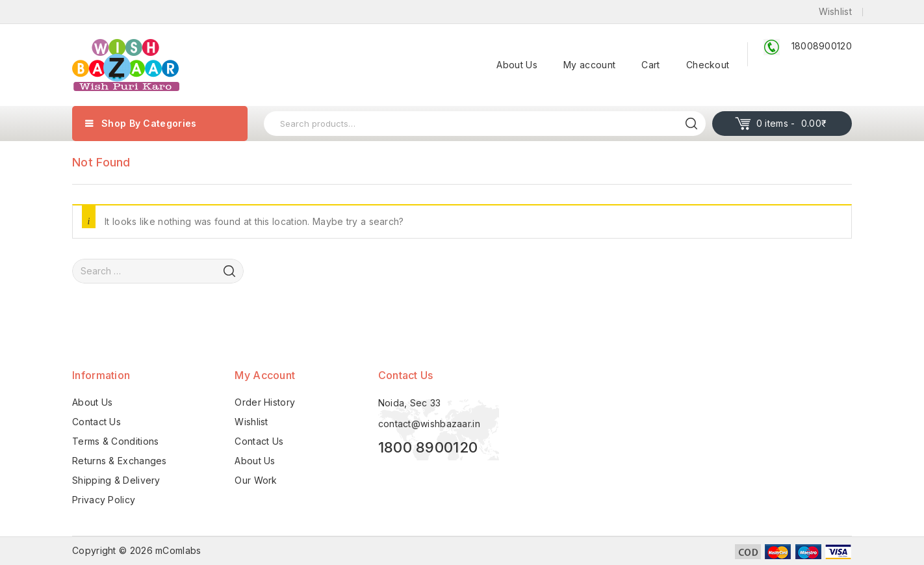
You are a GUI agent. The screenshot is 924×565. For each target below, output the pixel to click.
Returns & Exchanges (120, 461)
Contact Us (96, 422)
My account (589, 65)
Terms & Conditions (115, 441)
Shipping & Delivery (116, 480)
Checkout (708, 65)
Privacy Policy (104, 500)
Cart (650, 65)
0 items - (792, 123)
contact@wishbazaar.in (429, 424)
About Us (517, 65)
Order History (265, 402)
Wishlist (251, 422)
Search (691, 124)
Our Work (256, 480)
